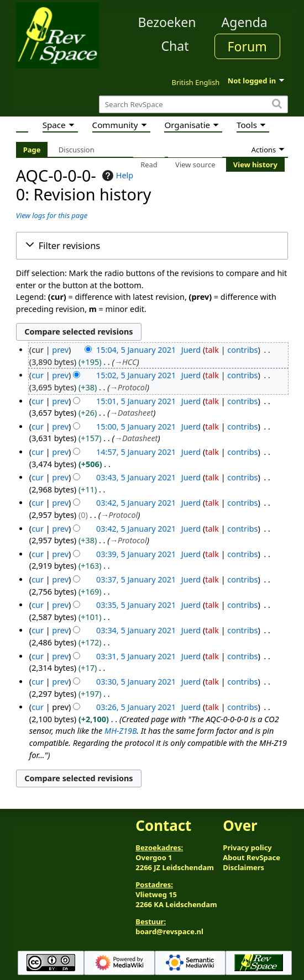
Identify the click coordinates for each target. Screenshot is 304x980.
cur (38, 375)
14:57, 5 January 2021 (136, 452)
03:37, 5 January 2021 (136, 579)
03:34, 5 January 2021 (136, 630)
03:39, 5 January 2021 (136, 554)
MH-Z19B (120, 731)
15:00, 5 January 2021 (136, 427)
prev (60, 350)
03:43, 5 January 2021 (136, 477)
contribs (242, 350)
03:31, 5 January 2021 (136, 656)
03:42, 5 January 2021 (136, 503)
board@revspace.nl (169, 931)
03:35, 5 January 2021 (136, 605)
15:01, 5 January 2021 (136, 401)
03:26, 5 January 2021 (136, 707)
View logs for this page (52, 215)
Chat (175, 46)
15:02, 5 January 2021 (136, 375)
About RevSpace (251, 857)
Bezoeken (167, 22)
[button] (152, 246)
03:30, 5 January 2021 (136, 682)
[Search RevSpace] (193, 105)
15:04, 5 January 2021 (136, 350)
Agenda (245, 22)
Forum (247, 46)
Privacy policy (247, 847)
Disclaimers (243, 867)
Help (116, 176)
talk (212, 350)
